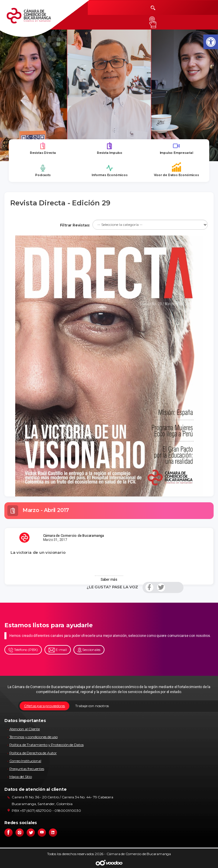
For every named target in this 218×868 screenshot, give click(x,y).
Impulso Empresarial (176, 148)
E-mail (58, 650)
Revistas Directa (43, 148)
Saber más (109, 580)
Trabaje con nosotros (92, 706)
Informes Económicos (109, 171)
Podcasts (43, 171)
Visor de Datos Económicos (176, 170)
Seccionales (89, 650)
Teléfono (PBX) (23, 650)
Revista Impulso (110, 148)
